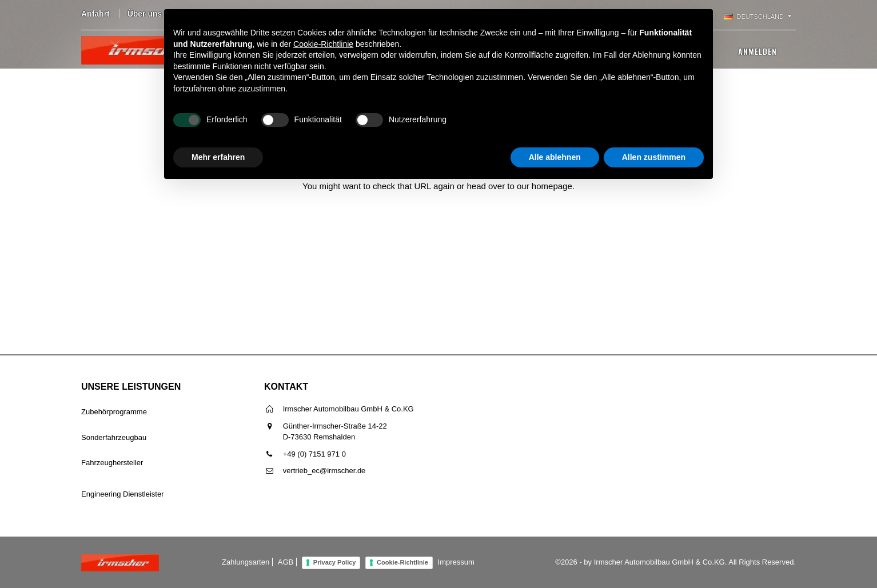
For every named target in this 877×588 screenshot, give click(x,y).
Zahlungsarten (246, 562)
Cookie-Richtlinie (402, 562)
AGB (286, 562)
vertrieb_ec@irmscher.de (324, 471)
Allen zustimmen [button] (654, 157)
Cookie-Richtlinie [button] (323, 44)
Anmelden (758, 51)
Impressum (456, 562)
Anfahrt (95, 14)
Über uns (145, 14)
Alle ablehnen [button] (555, 157)
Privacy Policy (335, 562)
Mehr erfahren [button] (218, 157)
